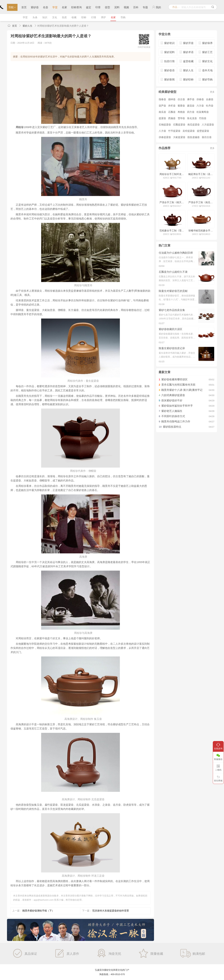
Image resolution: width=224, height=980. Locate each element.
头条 (35, 17)
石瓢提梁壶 (179, 125)
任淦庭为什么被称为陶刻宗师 (176, 253)
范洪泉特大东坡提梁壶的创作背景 (111, 911)
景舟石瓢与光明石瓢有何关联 (178, 385)
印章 (98, 7)
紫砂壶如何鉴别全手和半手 (177, 406)
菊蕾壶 (181, 106)
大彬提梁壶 (179, 137)
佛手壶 (191, 99)
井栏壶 (172, 106)
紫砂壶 (35, 7)
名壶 (45, 7)
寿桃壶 (181, 112)
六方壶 (200, 106)
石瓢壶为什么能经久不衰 (173, 272)
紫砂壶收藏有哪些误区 (174, 379)
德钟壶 (172, 99)
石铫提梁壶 (165, 125)
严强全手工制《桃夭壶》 (172, 202)
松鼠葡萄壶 (203, 112)
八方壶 (162, 131)
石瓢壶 (172, 112)
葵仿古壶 (207, 137)
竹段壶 (203, 118)
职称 (84, 17)
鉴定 (89, 7)
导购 (123, 17)
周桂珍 (20, 127)
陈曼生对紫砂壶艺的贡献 (173, 291)
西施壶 (172, 118)
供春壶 (200, 99)
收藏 (74, 17)
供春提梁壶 (165, 137)
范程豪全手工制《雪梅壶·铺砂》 (172, 231)
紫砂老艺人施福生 (172, 411)
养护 (103, 17)
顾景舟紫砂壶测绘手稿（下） (38, 911)
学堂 (55, 7)
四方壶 (191, 112)
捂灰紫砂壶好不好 (172, 400)
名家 (64, 7)
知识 (45, 17)
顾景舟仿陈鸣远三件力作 (176, 421)
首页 (24, 7)
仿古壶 (181, 99)
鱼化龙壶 (192, 118)
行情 (94, 17)
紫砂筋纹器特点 (172, 427)
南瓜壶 (162, 112)
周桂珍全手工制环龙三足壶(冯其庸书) (172, 174)
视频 (126, 7)
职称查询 (76, 7)
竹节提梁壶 (174, 131)
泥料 (117, 7)
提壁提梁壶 (203, 131)
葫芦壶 (162, 106)
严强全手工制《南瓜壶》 (201, 202)
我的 (157, 7)
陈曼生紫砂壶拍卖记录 (172, 348)
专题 (145, 7)
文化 (55, 17)
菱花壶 (191, 106)
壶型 (107, 7)
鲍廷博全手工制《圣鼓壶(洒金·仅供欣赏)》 (201, 174)
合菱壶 (210, 99)
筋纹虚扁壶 (194, 137)
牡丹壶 (210, 106)
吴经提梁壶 (189, 131)
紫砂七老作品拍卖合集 (172, 310)
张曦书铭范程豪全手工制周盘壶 (201, 231)
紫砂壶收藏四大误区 (171, 329)
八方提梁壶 (208, 125)
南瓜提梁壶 (194, 125)
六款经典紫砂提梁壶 (173, 395)
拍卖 (64, 17)
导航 (12, 7)
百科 (136, 7)
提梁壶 (162, 118)
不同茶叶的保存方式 (173, 416)
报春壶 (162, 99)
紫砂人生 (27, 26)
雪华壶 (181, 118)
